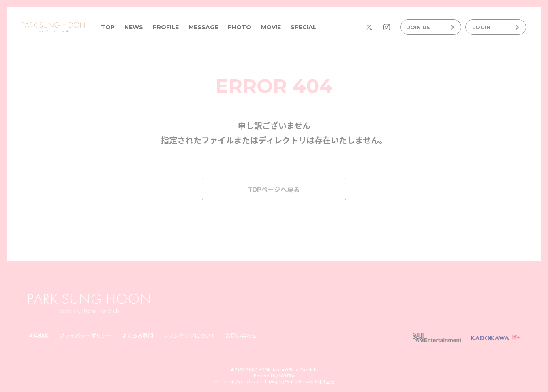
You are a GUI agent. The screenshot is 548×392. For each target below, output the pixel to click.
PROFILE (166, 27)
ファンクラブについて (189, 336)
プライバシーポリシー (86, 336)
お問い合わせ (241, 336)
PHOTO (240, 27)
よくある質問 (137, 336)
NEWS (134, 27)
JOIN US (431, 27)
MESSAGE (203, 27)
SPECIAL (304, 27)
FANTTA (286, 376)
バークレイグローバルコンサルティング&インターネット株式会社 (274, 382)
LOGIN (496, 27)
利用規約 (39, 336)
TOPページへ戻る (274, 189)
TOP (108, 27)
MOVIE (271, 27)
